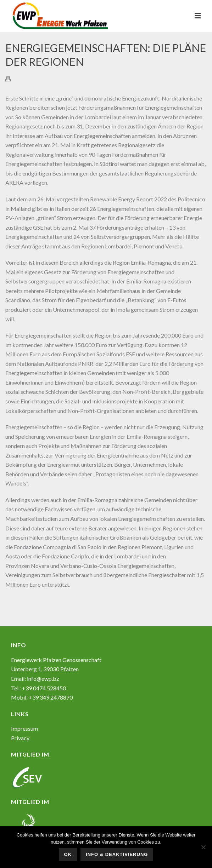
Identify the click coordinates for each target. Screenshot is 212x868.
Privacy (20, 738)
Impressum (24, 728)
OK (68, 854)
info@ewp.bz (43, 679)
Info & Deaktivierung (117, 854)
